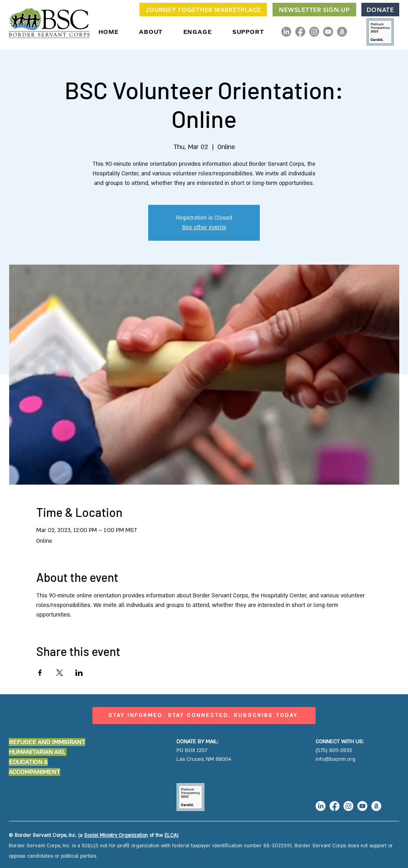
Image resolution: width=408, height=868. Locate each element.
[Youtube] (328, 32)
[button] (151, 32)
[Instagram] (314, 32)
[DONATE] (380, 10)
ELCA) (172, 835)
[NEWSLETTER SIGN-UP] (314, 10)
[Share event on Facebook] (40, 673)
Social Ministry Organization (116, 835)
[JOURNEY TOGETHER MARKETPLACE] (203, 10)
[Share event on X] (60, 673)
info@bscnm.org (335, 759)
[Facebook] (300, 32)
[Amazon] (342, 32)
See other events (204, 227)
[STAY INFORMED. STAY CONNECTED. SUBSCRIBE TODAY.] (204, 716)
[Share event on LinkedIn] (79, 673)
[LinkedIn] (286, 32)
